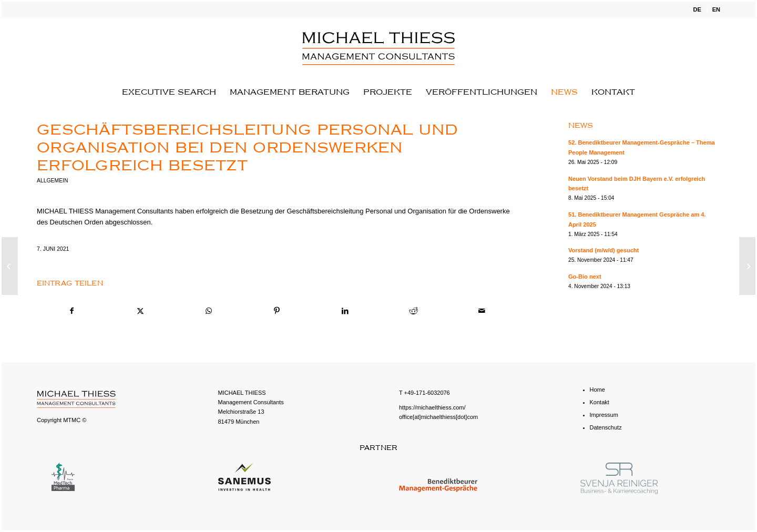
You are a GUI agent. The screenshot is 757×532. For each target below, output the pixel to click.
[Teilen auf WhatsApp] (208, 311)
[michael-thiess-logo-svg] (378, 48)
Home (597, 390)
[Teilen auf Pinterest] (277, 311)
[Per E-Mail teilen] (482, 311)
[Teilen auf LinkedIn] (345, 311)
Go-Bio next (585, 277)
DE (697, 9)
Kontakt (600, 402)
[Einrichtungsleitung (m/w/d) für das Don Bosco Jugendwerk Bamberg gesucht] (10, 266)
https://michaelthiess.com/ (432, 407)
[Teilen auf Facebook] (71, 311)
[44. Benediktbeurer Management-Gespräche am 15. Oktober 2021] (747, 266)
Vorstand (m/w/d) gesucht (603, 250)
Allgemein (52, 181)
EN (716, 9)
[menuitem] (697, 9)
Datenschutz (606, 427)
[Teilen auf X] (140, 311)
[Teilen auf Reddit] (413, 311)
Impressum (604, 415)
